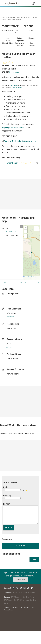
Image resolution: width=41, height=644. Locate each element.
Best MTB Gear (19, 600)
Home (3, 17)
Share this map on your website (30, 283)
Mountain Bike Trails (13, 17)
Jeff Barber (15, 85)
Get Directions (9, 31)
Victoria (4, 20)
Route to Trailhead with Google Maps (20, 141)
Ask (34, 559)
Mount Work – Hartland (14, 20)
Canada (22, 17)
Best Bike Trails (28, 597)
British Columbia (31, 17)
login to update (12, 362)
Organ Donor (12, 163)
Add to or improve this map (12, 283)
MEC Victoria (12, 313)
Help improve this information (14, 128)
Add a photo (22, 31)
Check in (19, 33)
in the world (14, 72)
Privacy (12, 610)
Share (33, 31)
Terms (6, 610)
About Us (16, 593)
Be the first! (11, 328)
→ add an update (17, 87)
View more (10, 317)
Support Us (25, 593)
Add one (9, 347)
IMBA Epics (8, 600)
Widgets (33, 593)
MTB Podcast (16, 597)
